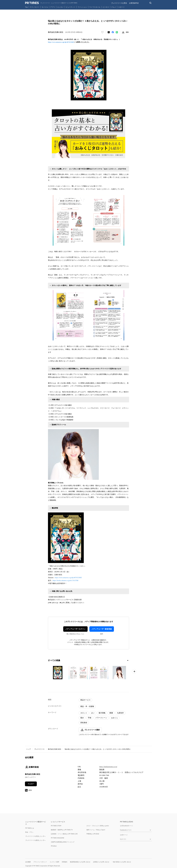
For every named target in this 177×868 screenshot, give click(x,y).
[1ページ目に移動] (128, 660)
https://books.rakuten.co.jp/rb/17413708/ (66, 581)
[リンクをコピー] (127, 32)
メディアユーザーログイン (75, 629)
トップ (29, 749)
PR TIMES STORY (56, 826)
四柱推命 (84, 723)
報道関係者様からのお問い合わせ (80, 862)
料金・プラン (29, 832)
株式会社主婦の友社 (55, 749)
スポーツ (121, 7)
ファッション (82, 7)
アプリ (53, 7)
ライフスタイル (95, 7)
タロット (84, 713)
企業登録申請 (134, 3)
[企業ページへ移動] (32, 768)
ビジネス (106, 7)
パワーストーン (101, 718)
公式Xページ (124, 835)
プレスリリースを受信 (119, 3)
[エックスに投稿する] (109, 32)
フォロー (31, 784)
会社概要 (28, 862)
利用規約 (65, 862)
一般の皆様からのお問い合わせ (121, 862)
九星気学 (120, 713)
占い (93, 713)
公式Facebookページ (126, 826)
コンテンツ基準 (54, 862)
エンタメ (60, 7)
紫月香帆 (102, 713)
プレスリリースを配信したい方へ (35, 840)
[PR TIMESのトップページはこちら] (51, 3)
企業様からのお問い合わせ (101, 862)
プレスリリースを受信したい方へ (35, 836)
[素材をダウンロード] (123, 32)
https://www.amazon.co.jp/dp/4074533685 (61, 42)
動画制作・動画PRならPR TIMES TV (62, 830)
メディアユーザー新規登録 (102, 629)
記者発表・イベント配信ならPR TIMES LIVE (64, 834)
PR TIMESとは (30, 828)
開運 (111, 713)
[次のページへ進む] (134, 671)
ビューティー (71, 7)
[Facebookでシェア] (113, 32)
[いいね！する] (102, 32)
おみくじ (115, 718)
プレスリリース (39, 749)
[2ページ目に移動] (129, 660)
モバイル (45, 7)
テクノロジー (35, 7)
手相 (90, 718)
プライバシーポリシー (40, 862)
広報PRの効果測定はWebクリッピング (63, 842)
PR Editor (54, 846)
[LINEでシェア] (117, 32)
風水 (82, 718)
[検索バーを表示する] (151, 3)
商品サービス (85, 700)
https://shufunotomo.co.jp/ (108, 767)
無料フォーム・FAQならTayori (96, 830)
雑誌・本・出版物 (87, 706)
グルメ (114, 7)
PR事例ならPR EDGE (93, 834)
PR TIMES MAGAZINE (58, 838)
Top (26, 7)
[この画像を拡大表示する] (58, 673)
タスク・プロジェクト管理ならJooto (98, 826)
